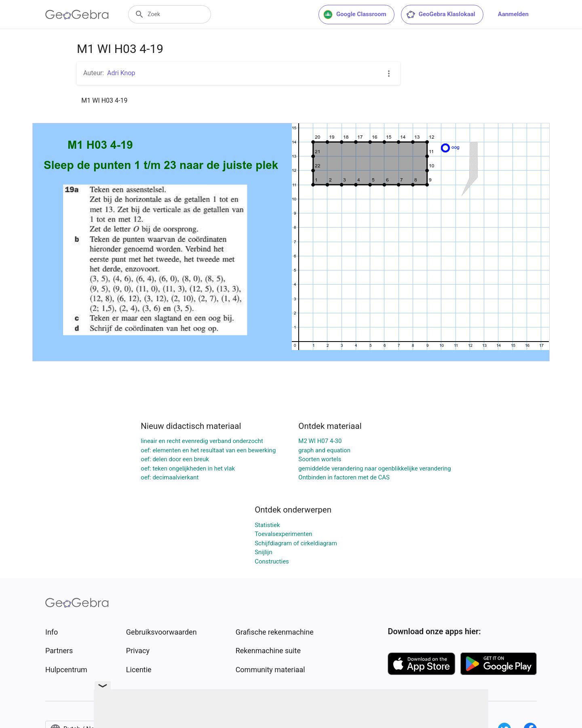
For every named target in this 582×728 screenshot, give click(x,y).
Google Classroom (355, 15)
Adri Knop (121, 73)
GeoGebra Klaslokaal (441, 15)
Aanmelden (513, 14)
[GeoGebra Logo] (77, 15)
